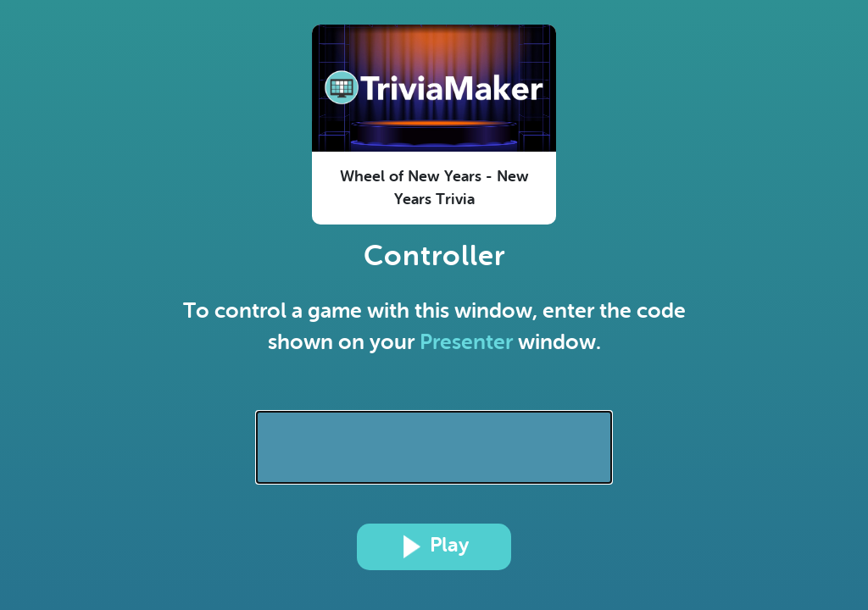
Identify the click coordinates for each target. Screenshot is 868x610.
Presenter (466, 342)
